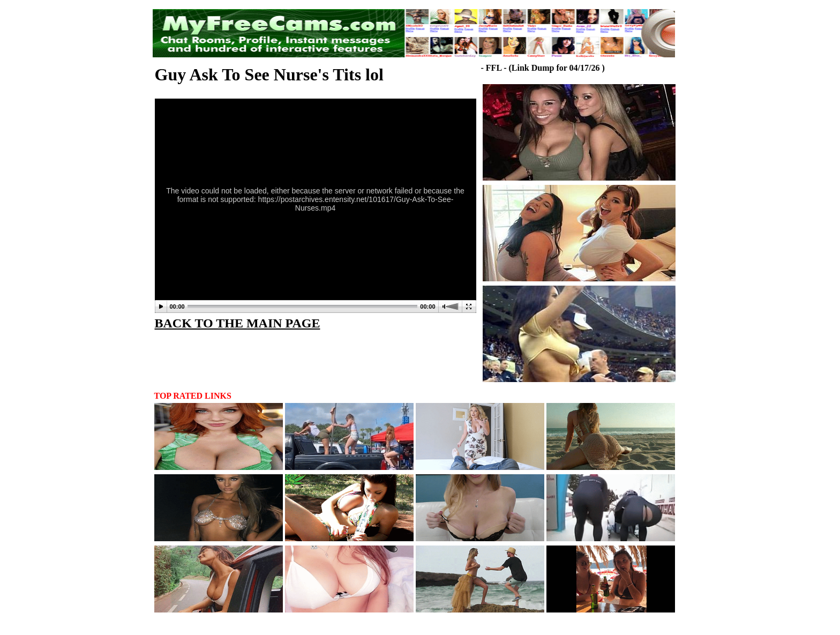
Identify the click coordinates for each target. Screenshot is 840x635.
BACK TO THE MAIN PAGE (238, 323)
